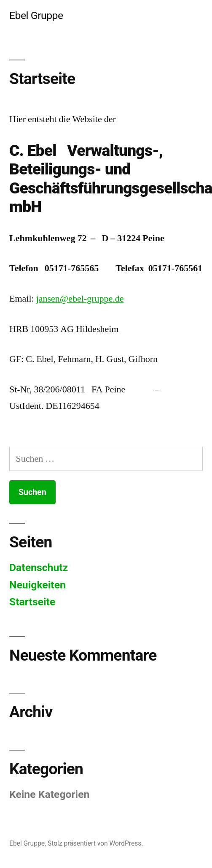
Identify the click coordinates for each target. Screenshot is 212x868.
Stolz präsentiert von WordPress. (95, 843)
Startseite (32, 602)
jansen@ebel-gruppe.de (80, 299)
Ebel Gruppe (36, 15)
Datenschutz (39, 567)
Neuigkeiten (38, 585)
